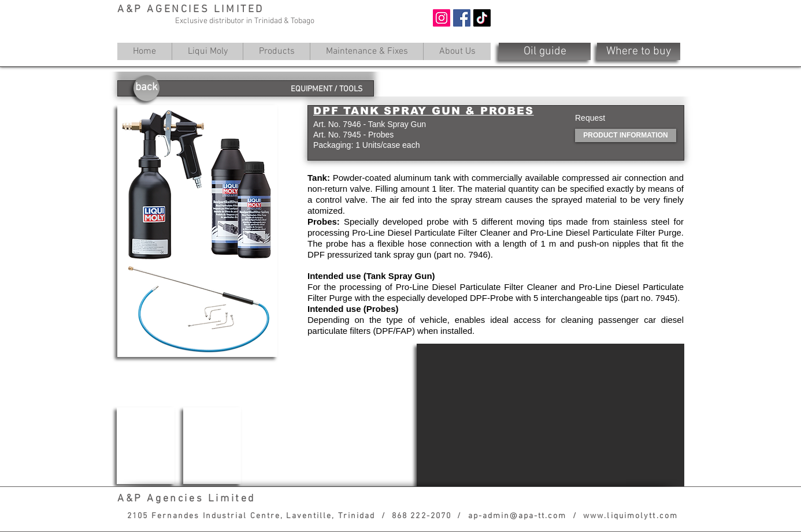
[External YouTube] (550, 415)
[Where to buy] (639, 51)
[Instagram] (442, 18)
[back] (147, 88)
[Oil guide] (545, 51)
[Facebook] (462, 18)
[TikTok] (482, 18)
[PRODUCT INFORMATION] (626, 135)
